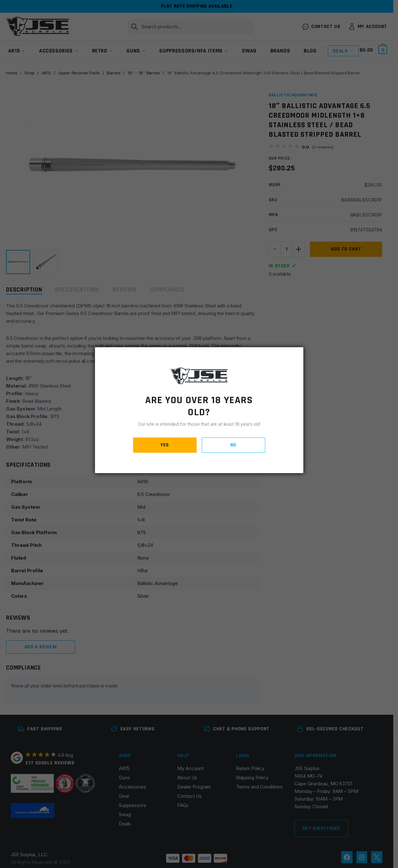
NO (233, 445)
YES (165, 445)
